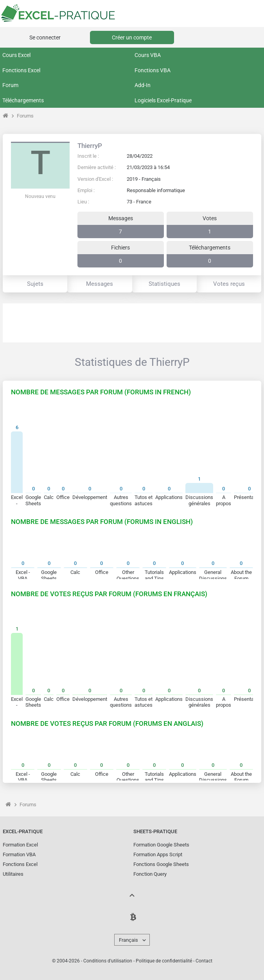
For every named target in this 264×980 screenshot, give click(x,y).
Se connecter (45, 37)
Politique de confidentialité (164, 961)
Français (128, 940)
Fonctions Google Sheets (161, 864)
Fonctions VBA (153, 70)
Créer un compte (132, 37)
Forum (10, 85)
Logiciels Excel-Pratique (163, 100)
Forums (25, 116)
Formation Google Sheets (161, 845)
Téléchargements (23, 100)
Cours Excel (16, 55)
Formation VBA (19, 854)
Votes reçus (229, 284)
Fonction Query (150, 874)
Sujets (35, 284)
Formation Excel (20, 845)
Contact (204, 961)
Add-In (143, 85)
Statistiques (164, 284)
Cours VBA (148, 55)
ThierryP (90, 146)
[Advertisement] (132, 323)
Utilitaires (13, 874)
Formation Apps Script (158, 854)
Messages (100, 284)
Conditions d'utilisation (108, 961)
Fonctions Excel (21, 70)
